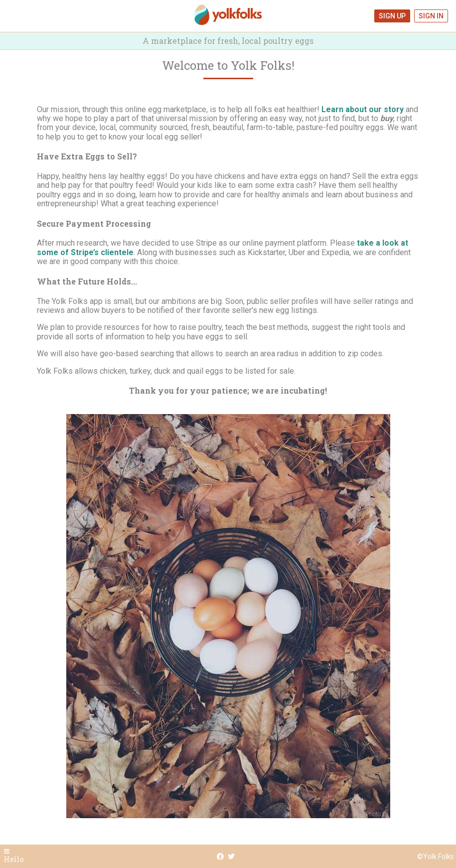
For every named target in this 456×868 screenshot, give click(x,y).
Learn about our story (363, 109)
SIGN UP (392, 16)
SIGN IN (431, 16)
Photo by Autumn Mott (396, 814)
